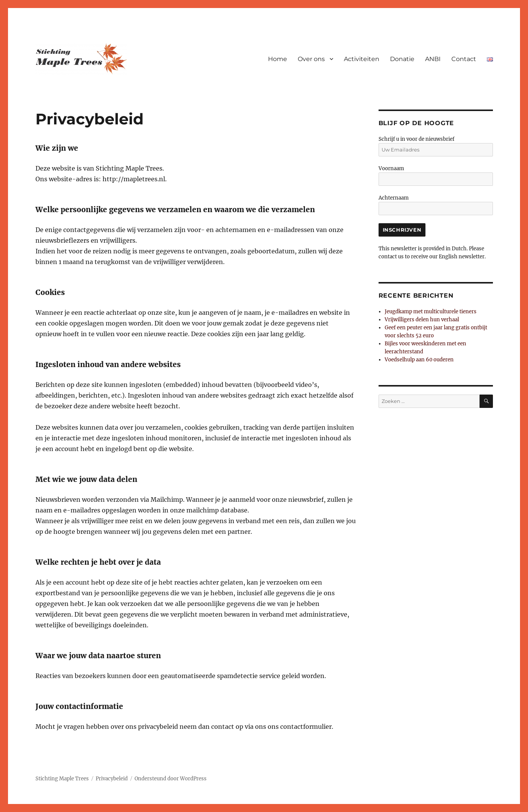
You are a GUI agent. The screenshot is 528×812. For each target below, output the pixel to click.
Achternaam (394, 198)
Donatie (402, 59)
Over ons (311, 59)
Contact (464, 59)
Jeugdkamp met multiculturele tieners (431, 312)
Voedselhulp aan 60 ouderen (419, 360)
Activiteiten (362, 59)
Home (278, 59)
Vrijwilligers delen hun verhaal (422, 320)
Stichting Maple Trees (62, 779)
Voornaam (391, 168)
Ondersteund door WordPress (171, 779)
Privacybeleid (112, 779)
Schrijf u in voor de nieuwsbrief (416, 139)
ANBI (433, 59)
